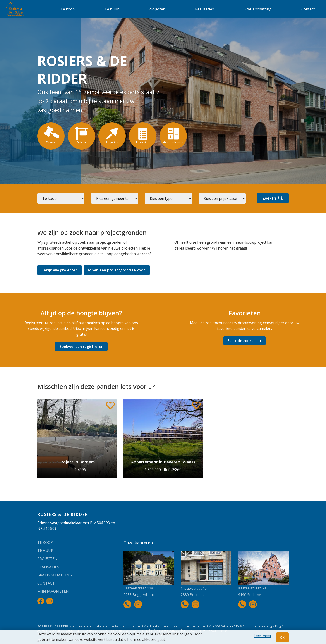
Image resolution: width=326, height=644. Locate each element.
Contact (308, 9)
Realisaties (205, 9)
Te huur (112, 9)
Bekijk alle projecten (60, 270)
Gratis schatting (258, 9)
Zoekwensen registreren (81, 347)
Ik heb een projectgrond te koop (117, 270)
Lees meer (263, 636)
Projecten (157, 9)
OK (282, 637)
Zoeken (273, 198)
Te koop (68, 9)
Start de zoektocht (244, 341)
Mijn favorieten (53, 591)
